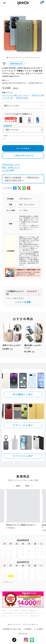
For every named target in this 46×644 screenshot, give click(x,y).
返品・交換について (11, 167)
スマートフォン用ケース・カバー (15, 95)
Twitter (20, 640)
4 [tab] (14, 58)
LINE (32, 640)
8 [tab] (23, 58)
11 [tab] (30, 58)
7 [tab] (21, 58)
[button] (17, 486)
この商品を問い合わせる (23, 155)
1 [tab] (8, 58)
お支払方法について (11, 164)
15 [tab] (39, 58)
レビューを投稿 (23, 302)
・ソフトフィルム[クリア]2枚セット (18, 114)
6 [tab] (19, 58)
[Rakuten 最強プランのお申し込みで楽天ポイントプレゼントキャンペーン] (23, 600)
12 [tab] (32, 58)
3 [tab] (12, 58)
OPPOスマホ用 (38, 95)
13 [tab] (34, 58)
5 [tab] (16, 58)
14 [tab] (36, 58)
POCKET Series (22, 98)
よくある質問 (8, 170)
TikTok (14, 640)
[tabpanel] (23, 34)
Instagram (26, 640)
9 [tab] (25, 58)
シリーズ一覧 (7, 98)
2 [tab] (10, 58)
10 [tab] (27, 58)
